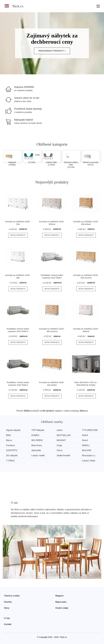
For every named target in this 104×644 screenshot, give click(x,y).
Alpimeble (36, 450)
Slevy (7, 608)
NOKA (85, 435)
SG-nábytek (12, 455)
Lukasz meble (38, 455)
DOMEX (35, 435)
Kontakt (8, 624)
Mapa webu (61, 602)
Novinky (8, 602)
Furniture (10, 445)
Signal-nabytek (13, 430)
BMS (8, 435)
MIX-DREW (37, 440)
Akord (85, 440)
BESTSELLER (64, 435)
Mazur (9, 440)
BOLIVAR (87, 450)
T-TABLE (10, 461)
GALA (60, 450)
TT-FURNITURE (90, 430)
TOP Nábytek (38, 430)
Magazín (60, 596)
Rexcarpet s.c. (89, 455)
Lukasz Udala (89, 461)
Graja (59, 445)
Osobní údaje (62, 608)
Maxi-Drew (37, 445)
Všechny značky (12, 596)
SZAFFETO (12, 450)
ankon (60, 430)
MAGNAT (61, 440)
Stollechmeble (64, 455)
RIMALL (86, 445)
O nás (7, 618)
